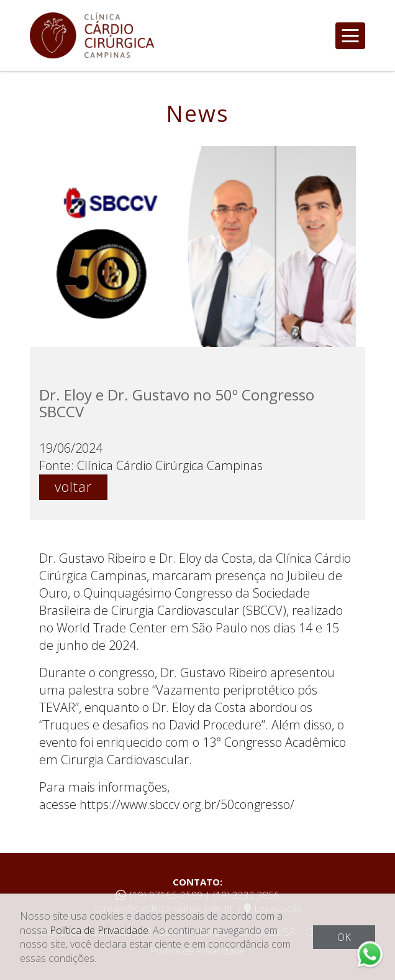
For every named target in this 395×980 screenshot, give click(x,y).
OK (344, 937)
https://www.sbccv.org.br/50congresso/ (187, 804)
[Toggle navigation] (350, 36)
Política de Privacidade (99, 930)
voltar (73, 486)
